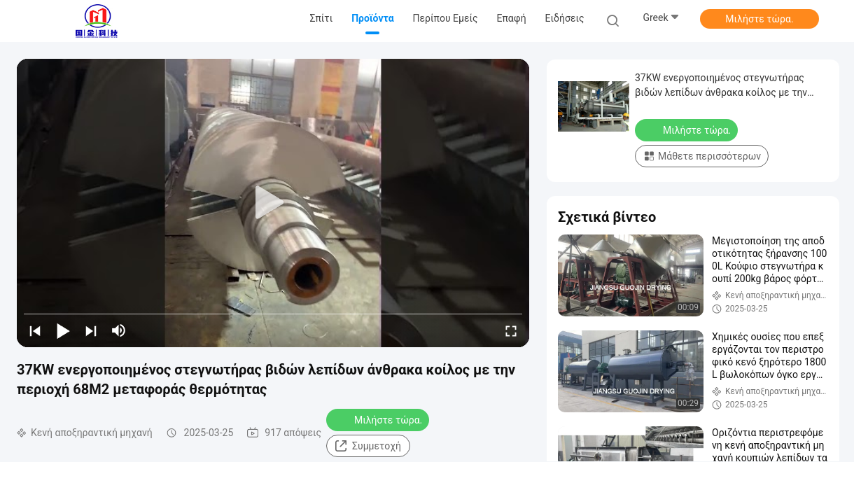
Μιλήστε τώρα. (759, 19)
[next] (91, 330)
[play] (273, 203)
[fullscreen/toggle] (511, 330)
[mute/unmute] (119, 330)
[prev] (35, 330)
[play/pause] (63, 330)
